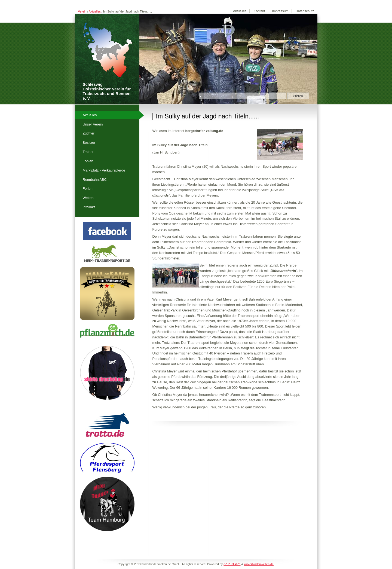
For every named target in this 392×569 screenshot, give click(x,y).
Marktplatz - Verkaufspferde (104, 170)
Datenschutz (305, 11)
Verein (82, 11)
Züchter (89, 133)
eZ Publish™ (232, 564)
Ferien (88, 189)
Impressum (280, 11)
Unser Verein (93, 124)
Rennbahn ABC (95, 180)
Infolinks (89, 207)
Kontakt (259, 11)
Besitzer (89, 143)
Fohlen (88, 161)
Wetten (88, 198)
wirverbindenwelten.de (259, 564)
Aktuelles (95, 11)
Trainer (88, 152)
